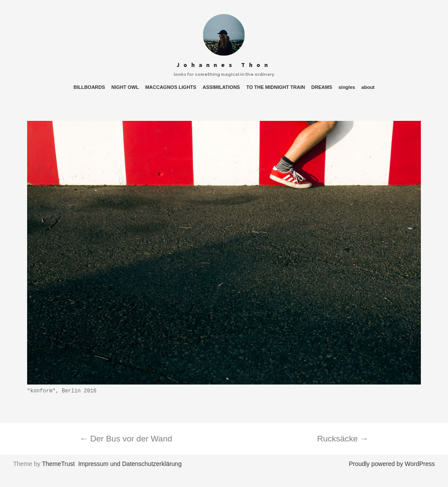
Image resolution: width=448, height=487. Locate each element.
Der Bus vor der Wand (126, 439)
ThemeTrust (58, 464)
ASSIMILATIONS (221, 87)
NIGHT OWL (125, 87)
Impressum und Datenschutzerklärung (130, 464)
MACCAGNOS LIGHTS (171, 87)
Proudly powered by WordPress (392, 464)
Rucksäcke (343, 439)
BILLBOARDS (89, 87)
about (368, 87)
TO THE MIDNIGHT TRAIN (276, 87)
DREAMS (322, 87)
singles (347, 87)
